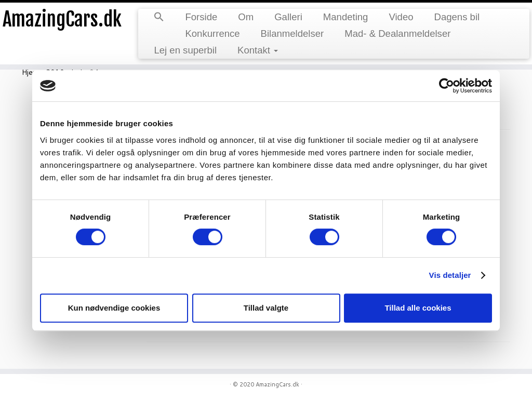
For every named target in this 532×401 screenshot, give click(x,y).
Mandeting (346, 17)
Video (401, 17)
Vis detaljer (450, 275)
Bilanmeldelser (292, 34)
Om (246, 17)
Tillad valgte (266, 308)
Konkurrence (212, 34)
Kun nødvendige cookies (114, 308)
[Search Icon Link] (159, 18)
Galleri (288, 17)
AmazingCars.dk (62, 21)
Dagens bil (457, 17)
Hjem (30, 72)
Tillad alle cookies (418, 308)
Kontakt (258, 50)
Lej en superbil (185, 50)
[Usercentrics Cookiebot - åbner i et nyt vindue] (447, 86)
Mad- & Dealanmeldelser (397, 34)
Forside (201, 17)
